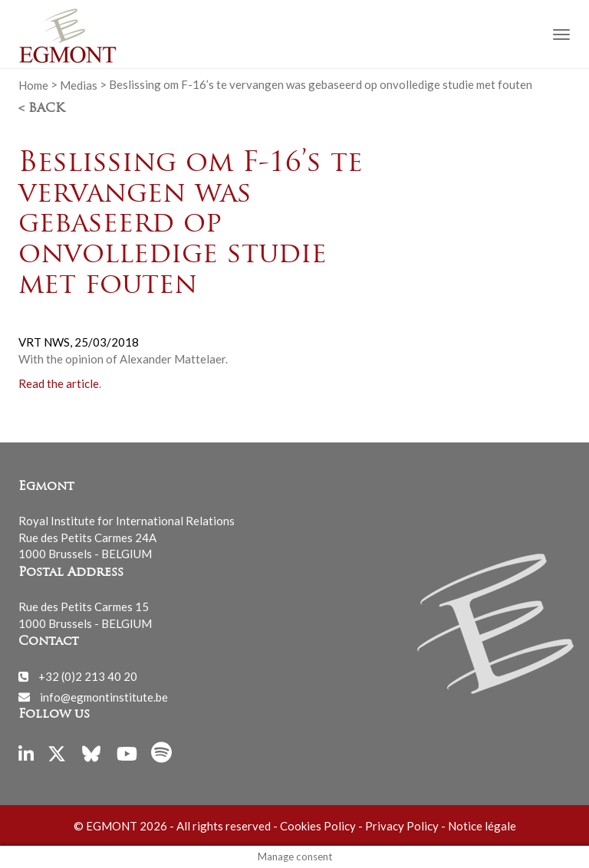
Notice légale (482, 826)
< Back (41, 109)
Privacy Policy (402, 826)
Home (33, 84)
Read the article (59, 383)
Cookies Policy (318, 826)
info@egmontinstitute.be (104, 696)
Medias (79, 84)
